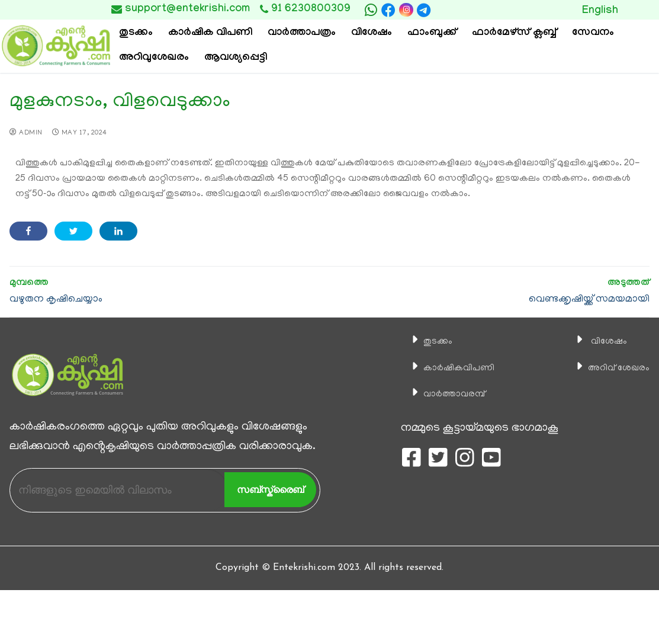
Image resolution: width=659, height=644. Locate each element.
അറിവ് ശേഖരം (611, 368)
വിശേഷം (597, 341)
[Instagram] (406, 10)
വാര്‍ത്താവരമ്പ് (446, 394)
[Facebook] (388, 10)
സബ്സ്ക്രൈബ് (270, 490)
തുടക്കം (426, 341)
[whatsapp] (371, 10)
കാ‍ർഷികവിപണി (451, 368)
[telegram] (424, 10)
